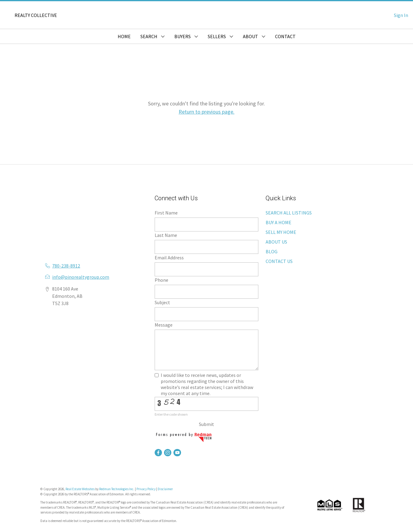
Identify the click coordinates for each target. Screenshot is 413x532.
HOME (124, 36)
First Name (166, 213)
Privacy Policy (146, 489)
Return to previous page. (207, 112)
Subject (162, 302)
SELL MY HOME (281, 232)
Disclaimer (165, 489)
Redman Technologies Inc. (117, 489)
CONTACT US (279, 261)
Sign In (401, 15)
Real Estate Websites (80, 489)
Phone (161, 280)
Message (164, 325)
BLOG (272, 251)
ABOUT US (276, 242)
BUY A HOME (279, 222)
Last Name (166, 235)
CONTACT (285, 36)
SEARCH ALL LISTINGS (289, 213)
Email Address (169, 258)
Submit (207, 424)
